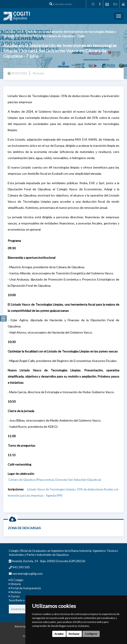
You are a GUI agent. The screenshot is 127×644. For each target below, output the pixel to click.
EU (115, 4)
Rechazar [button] (74, 634)
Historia (16, 584)
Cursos (15, 596)
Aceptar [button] (59, 634)
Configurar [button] (91, 634)
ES (107, 4)
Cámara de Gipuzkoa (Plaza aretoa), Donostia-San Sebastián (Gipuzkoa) (54, 480)
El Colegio (17, 580)
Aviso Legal (21, 626)
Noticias (16, 592)
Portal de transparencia (26, 588)
